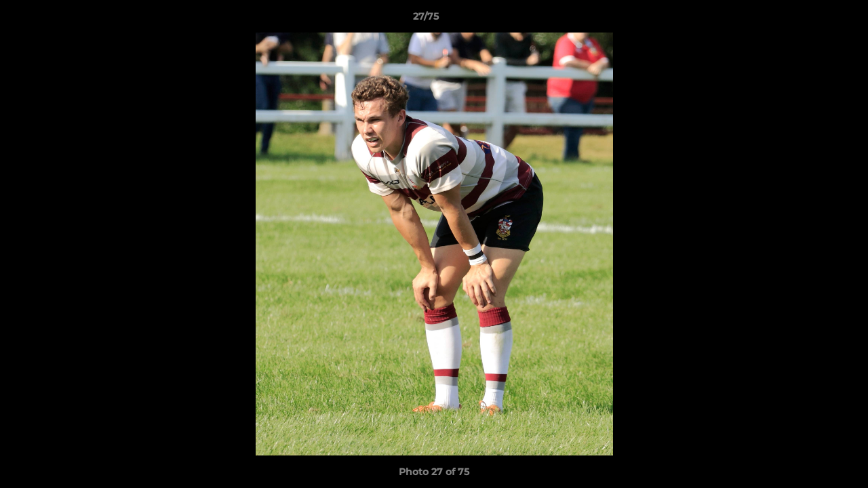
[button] (811, 20)
